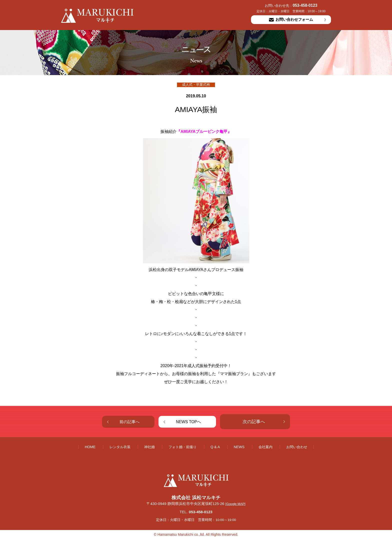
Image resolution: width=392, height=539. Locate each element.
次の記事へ (254, 422)
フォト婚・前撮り (182, 447)
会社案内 (265, 447)
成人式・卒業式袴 (196, 85)
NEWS (239, 447)
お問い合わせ (297, 447)
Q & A (215, 447)
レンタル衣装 (120, 447)
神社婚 (149, 447)
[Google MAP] (235, 504)
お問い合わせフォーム (291, 19)
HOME (90, 447)
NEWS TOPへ (189, 422)
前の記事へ (129, 422)
